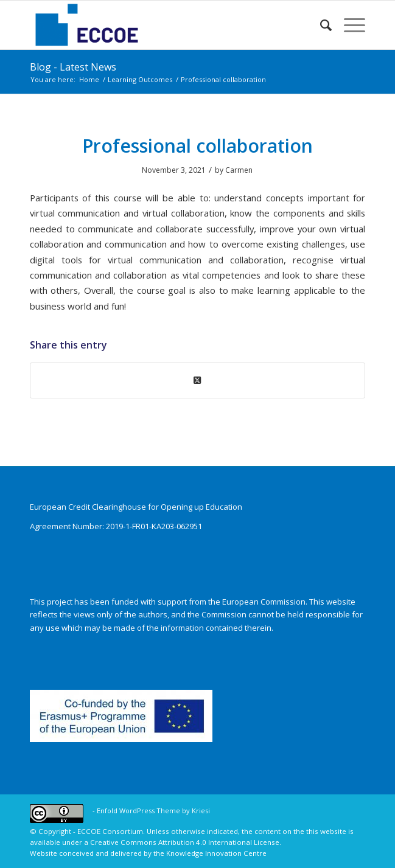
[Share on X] (198, 380)
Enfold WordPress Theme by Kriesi (153, 811)
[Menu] (348, 25)
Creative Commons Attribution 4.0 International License (185, 842)
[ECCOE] (164, 25)
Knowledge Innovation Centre (216, 853)
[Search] (320, 25)
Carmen (239, 170)
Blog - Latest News (73, 67)
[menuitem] (320, 25)
